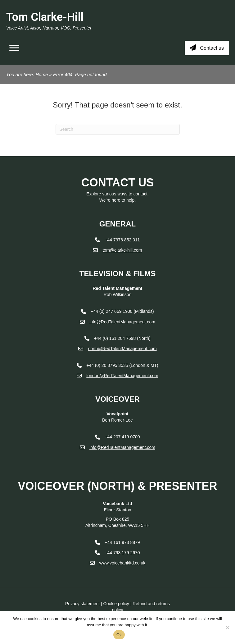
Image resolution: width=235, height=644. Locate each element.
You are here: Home (27, 74)
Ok (119, 635)
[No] (227, 628)
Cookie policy (116, 604)
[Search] (118, 129)
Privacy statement (82, 604)
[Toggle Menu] (14, 48)
